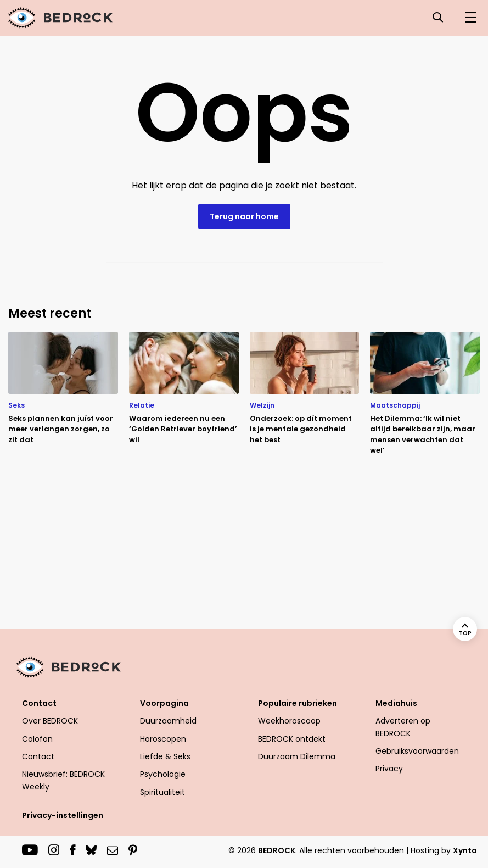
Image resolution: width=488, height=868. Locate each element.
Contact (39, 703)
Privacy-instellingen (63, 815)
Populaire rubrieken (298, 703)
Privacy (389, 769)
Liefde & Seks (165, 756)
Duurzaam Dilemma (297, 756)
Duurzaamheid (168, 721)
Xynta (465, 850)
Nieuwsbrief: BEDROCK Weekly (63, 780)
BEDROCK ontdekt (292, 739)
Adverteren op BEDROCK (403, 727)
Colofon (37, 739)
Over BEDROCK (50, 721)
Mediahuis (396, 703)
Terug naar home (244, 216)
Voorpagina (164, 703)
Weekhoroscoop (289, 721)
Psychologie (163, 774)
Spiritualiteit (162, 792)
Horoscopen (163, 739)
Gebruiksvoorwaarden (417, 751)
